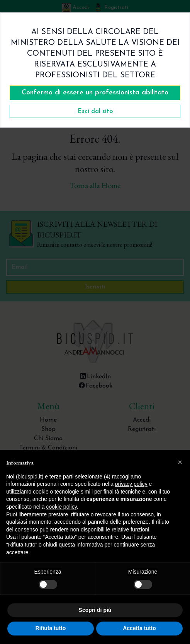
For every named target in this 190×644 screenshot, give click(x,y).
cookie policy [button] (62, 507)
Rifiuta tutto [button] (51, 628)
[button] (180, 462)
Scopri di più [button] (95, 610)
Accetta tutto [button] (139, 628)
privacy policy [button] (131, 484)
